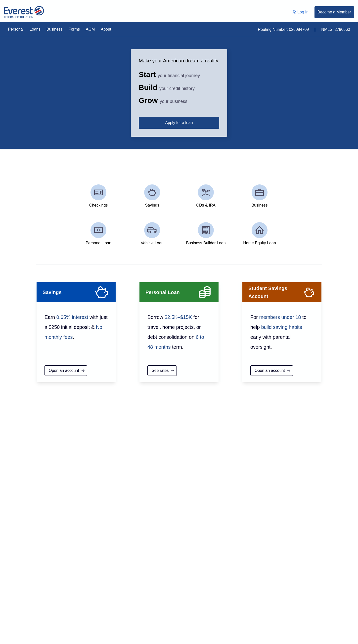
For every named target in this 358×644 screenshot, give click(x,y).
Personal (16, 29)
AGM (90, 29)
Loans (35, 29)
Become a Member (334, 12)
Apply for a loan (269, 123)
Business (55, 29)
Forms (74, 29)
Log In (300, 12)
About (106, 29)
